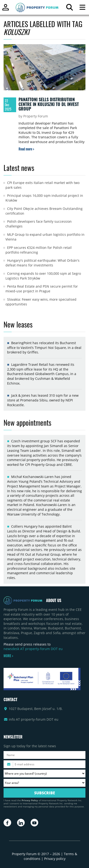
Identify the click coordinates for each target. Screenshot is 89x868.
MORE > (8, 656)
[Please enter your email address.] (44, 764)
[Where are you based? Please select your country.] (44, 774)
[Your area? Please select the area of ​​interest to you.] (44, 783)
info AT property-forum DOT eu (34, 719)
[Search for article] (69, 8)
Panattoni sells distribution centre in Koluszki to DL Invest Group (49, 104)
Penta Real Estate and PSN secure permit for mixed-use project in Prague (42, 289)
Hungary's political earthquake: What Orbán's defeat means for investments (42, 263)
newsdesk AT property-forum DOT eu (33, 649)
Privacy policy (55, 859)
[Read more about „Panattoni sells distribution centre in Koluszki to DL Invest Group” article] (26, 149)
